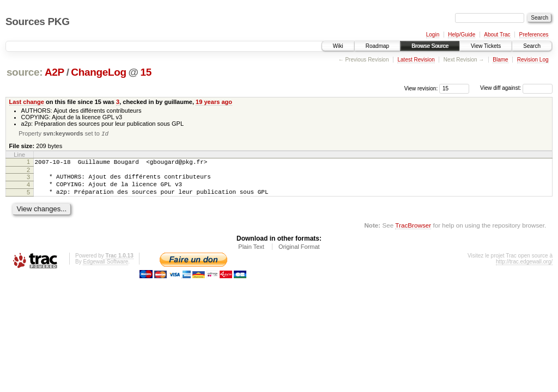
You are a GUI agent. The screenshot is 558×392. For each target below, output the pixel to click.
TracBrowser (413, 233)
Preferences (534, 35)
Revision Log (533, 60)
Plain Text (251, 254)
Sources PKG (38, 22)
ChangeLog (98, 72)
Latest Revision (416, 60)
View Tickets (486, 46)
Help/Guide (462, 35)
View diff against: (516, 88)
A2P (54, 72)
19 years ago (214, 102)
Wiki (338, 46)
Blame (500, 60)
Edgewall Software (105, 269)
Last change (27, 102)
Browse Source (430, 46)
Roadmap (377, 46)
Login (433, 35)
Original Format (299, 254)
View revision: (421, 88)
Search (532, 46)
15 (146, 72)
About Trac (497, 35)
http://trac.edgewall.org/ (524, 269)
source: (25, 72)
